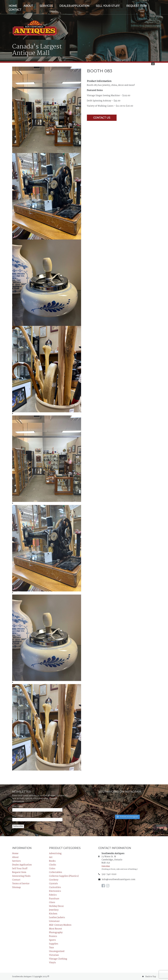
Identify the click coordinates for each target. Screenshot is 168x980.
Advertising (55, 853)
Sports (52, 939)
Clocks (53, 864)
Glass (52, 902)
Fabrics (53, 894)
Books (52, 860)
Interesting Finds (21, 875)
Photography (56, 932)
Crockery (54, 879)
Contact (15, 10)
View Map (106, 865)
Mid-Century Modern (60, 924)
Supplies (54, 943)
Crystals (53, 883)
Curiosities (55, 887)
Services (46, 6)
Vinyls (52, 962)
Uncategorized (57, 951)
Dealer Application (74, 6)
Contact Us (102, 117)
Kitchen (53, 913)
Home (13, 6)
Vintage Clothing (58, 958)
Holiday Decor (56, 906)
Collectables (56, 872)
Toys (51, 947)
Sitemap (16, 887)
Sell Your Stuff (108, 6)
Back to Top (149, 976)
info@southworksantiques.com (117, 879)
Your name (37, 808)
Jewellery (54, 909)
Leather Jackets (57, 917)
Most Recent (56, 928)
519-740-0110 (107, 874)
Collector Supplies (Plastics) (64, 875)
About (28, 6)
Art (51, 857)
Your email (37, 817)
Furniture (54, 898)
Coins (52, 868)
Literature (54, 921)
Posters (53, 936)
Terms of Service (21, 883)
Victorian (54, 954)
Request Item (136, 6)
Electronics (55, 891)
